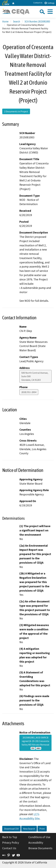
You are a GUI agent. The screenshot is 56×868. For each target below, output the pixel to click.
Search (17, 21)
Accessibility (36, 843)
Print (42, 829)
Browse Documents (40, 848)
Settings (49, 3)
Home (5, 21)
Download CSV (11, 829)
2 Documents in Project (16, 111)
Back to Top (10, 837)
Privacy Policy (11, 843)
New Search (29, 829)
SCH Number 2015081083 (37, 21)
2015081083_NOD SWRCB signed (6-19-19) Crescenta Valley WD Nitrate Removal (35, 743)
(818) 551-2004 (29, 392)
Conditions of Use (39, 837)
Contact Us (38, 3)
